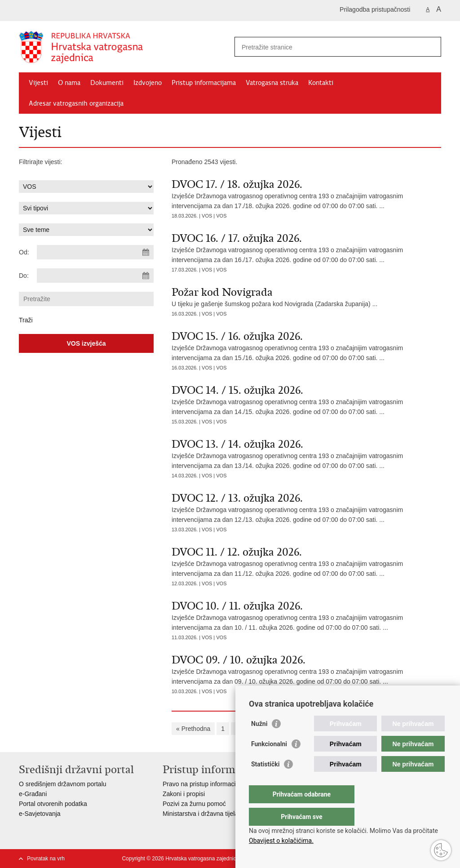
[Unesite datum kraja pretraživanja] (95, 276)
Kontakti (321, 83)
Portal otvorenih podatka (53, 804)
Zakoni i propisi (184, 794)
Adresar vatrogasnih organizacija (76, 103)
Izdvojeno (148, 83)
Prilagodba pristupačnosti (375, 9)
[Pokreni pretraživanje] (431, 47)
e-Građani (33, 794)
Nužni (259, 742)
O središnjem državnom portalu (63, 784)
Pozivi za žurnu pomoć (194, 804)
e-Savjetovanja (40, 814)
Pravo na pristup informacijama (206, 784)
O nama (69, 83)
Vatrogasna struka (272, 83)
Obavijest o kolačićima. (281, 841)
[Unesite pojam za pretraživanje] (328, 47)
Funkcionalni (269, 762)
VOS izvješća (86, 343)
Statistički (265, 782)
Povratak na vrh (46, 859)
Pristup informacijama (204, 83)
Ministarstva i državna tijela (200, 814)
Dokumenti (107, 83)
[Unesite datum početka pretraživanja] (95, 252)
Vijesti (38, 83)
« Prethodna (193, 729)
